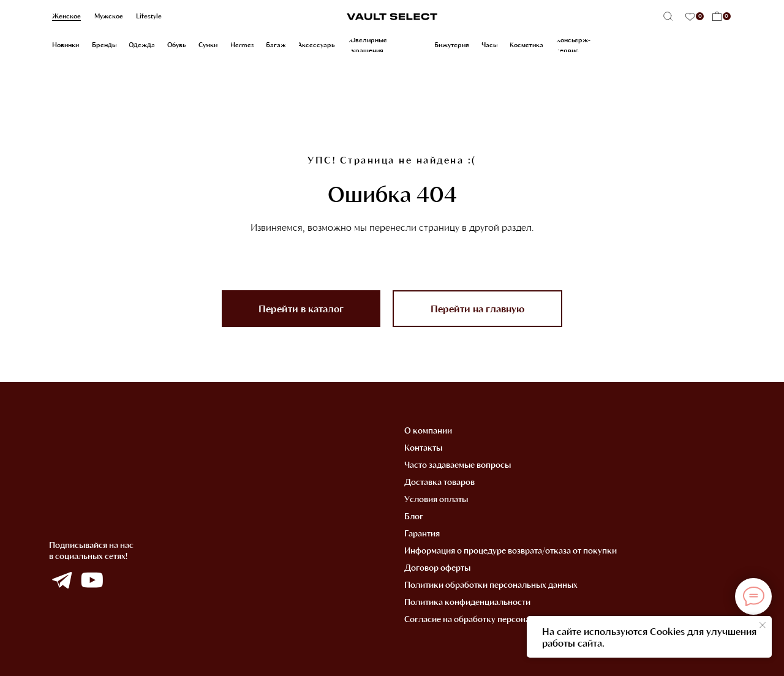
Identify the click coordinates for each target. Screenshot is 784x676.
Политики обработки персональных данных (491, 584)
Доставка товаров (439, 482)
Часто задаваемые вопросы (458, 464)
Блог (414, 516)
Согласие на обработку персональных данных (495, 619)
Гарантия (422, 533)
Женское (66, 16)
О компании (428, 430)
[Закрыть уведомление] (763, 625)
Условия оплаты (436, 499)
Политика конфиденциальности (467, 602)
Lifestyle (149, 16)
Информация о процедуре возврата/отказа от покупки (511, 550)
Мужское (109, 16)
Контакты (423, 447)
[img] (62, 580)
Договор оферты (437, 567)
